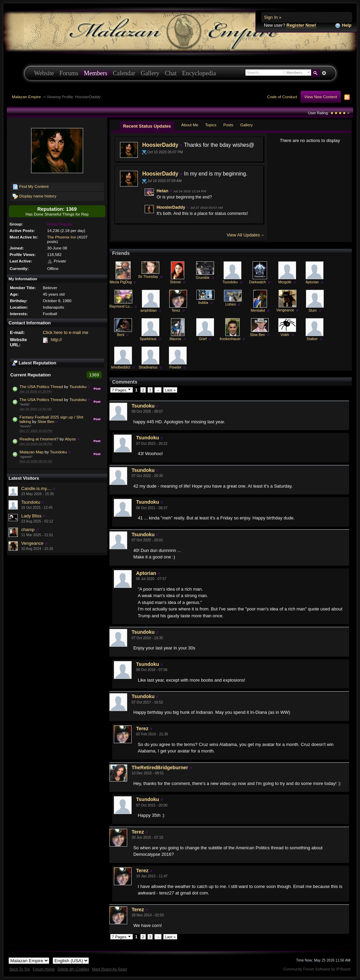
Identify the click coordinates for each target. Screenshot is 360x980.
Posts (228, 125)
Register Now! (301, 25)
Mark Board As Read (109, 969)
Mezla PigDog (121, 282)
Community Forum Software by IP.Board (317, 969)
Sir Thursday (148, 277)
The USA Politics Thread (41, 386)
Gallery (150, 73)
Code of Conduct (282, 97)
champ (28, 530)
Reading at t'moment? (39, 439)
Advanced (324, 73)
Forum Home (44, 969)
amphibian (148, 311)
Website (44, 73)
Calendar (124, 73)
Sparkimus (148, 339)
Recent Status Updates (147, 126)
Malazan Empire (26, 97)
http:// (56, 340)
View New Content (321, 97)
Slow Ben (46, 421)
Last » (170, 390)
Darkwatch (257, 282)
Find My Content (31, 187)
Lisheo (231, 304)
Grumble (203, 278)
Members (96, 73)
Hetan (162, 191)
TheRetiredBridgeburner (160, 768)
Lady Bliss (31, 516)
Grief (203, 339)
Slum (313, 311)
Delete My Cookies (73, 969)
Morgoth (285, 282)
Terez (176, 311)
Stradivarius (148, 367)
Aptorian (312, 282)
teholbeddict (121, 367)
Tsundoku (78, 386)
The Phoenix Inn (62, 237)
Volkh (285, 335)
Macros (175, 339)
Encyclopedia (199, 73)
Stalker (312, 339)
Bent (121, 335)
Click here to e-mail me (65, 332)
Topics (211, 125)
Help (343, 25)
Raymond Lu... (121, 306)
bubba (203, 303)
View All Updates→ (245, 235)
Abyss (70, 439)
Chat (171, 73)
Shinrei (175, 282)
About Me (190, 125)
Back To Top (20, 969)
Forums (69, 73)
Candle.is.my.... (36, 488)
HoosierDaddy (160, 145)
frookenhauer (230, 339)
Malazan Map (31, 452)
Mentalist (258, 311)
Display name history (35, 196)
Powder (175, 367)
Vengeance (32, 543)
